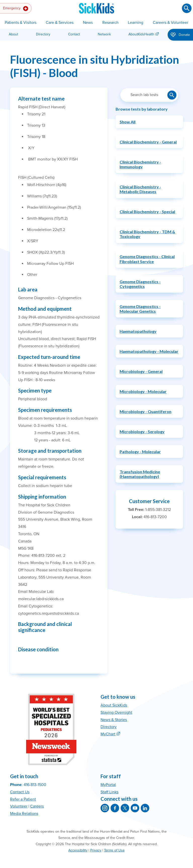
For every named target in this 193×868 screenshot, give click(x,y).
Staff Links (109, 792)
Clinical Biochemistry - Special (147, 212)
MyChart (108, 734)
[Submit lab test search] (172, 95)
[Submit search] (187, 8)
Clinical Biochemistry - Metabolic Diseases (140, 189)
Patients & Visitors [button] (21, 23)
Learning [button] (136, 23)
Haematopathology (138, 331)
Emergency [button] (16, 9)
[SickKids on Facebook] (115, 808)
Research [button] (110, 23)
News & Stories (114, 720)
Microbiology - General (141, 371)
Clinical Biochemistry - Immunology (140, 164)
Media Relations (24, 814)
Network (104, 34)
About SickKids (114, 705)
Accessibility (78, 850)
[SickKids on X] (125, 808)
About (13, 34)
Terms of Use (114, 850)
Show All (128, 122)
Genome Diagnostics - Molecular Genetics (140, 309)
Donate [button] (180, 35)
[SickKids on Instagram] (105, 808)
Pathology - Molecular (140, 452)
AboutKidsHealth (141, 34)
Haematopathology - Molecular (149, 351)
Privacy (96, 850)
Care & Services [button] (60, 23)
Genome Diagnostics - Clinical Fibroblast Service (147, 259)
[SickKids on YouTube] (135, 808)
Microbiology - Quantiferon (146, 411)
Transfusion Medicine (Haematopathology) (140, 474)
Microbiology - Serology (142, 431)
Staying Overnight (116, 713)
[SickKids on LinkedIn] (145, 808)
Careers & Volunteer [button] (171, 23)
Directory (43, 34)
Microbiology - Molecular (143, 391)
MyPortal (108, 785)
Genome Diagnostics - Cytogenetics (140, 284)
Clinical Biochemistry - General (148, 142)
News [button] (88, 23)
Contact (74, 34)
